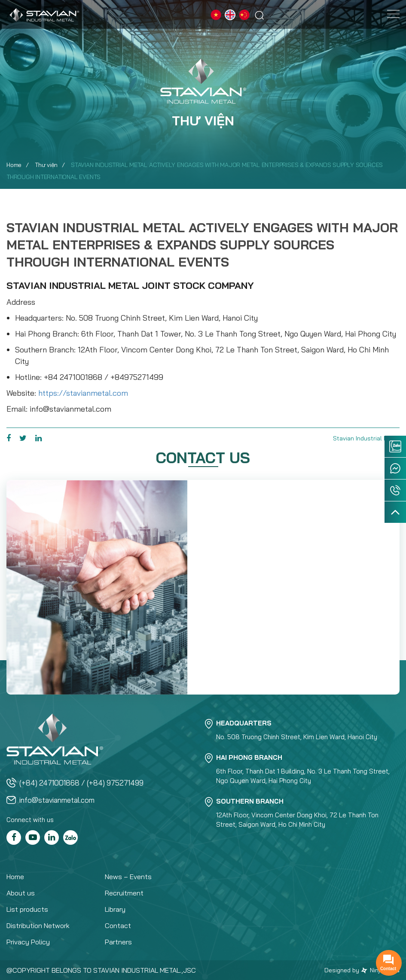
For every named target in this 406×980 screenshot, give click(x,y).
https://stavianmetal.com (83, 393)
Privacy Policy (28, 942)
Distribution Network (38, 925)
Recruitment (124, 893)
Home (14, 165)
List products (27, 909)
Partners (118, 942)
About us (21, 893)
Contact (118, 925)
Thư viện (46, 165)
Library (115, 909)
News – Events (128, 877)
